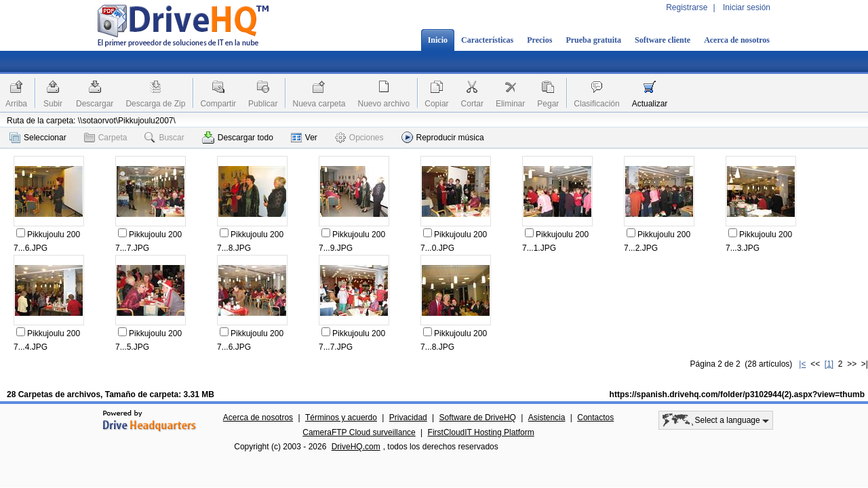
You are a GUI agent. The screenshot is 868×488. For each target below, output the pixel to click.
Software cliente (663, 40)
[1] (829, 364)
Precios (539, 40)
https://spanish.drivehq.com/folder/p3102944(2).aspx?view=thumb (737, 394)
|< (802, 364)
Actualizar (650, 104)
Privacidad (408, 418)
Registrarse (687, 7)
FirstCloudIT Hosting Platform (481, 432)
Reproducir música (443, 137)
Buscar (164, 138)
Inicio (438, 40)
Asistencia (547, 418)
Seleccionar (38, 138)
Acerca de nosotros (737, 40)
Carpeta (106, 138)
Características (487, 40)
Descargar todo (238, 138)
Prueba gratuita (593, 40)
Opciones (359, 138)
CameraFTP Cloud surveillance (359, 432)
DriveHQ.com (356, 447)
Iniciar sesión (747, 7)
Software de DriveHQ (478, 418)
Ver (304, 138)
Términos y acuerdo (341, 418)
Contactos (595, 418)
